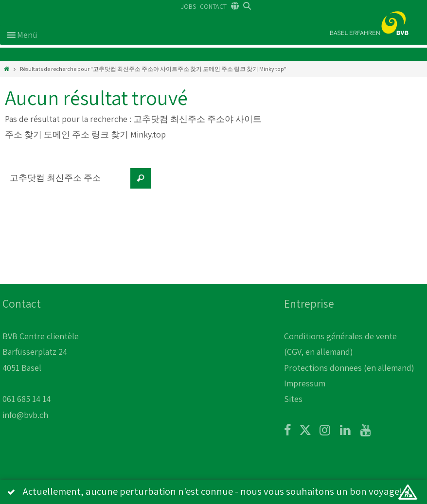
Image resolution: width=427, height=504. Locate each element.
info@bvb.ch (25, 415)
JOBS (188, 6)
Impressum (305, 383)
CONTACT (213, 6)
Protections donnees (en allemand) (349, 368)
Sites (293, 399)
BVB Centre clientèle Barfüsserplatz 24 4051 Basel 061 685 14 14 (41, 368)
